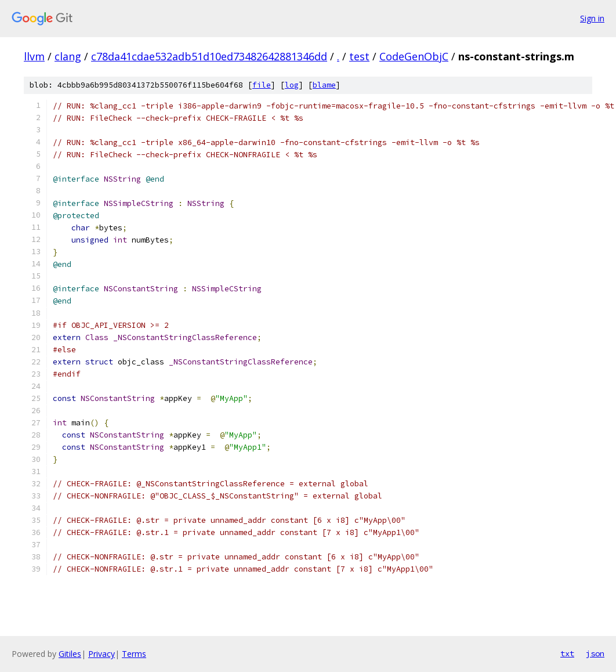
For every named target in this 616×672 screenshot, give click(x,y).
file (262, 85)
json (595, 653)
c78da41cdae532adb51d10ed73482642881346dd (209, 56)
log (292, 85)
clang (68, 56)
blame (324, 85)
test (359, 56)
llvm (34, 56)
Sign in (592, 18)
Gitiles (70, 654)
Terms (134, 654)
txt (567, 653)
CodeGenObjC (414, 56)
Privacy (102, 654)
